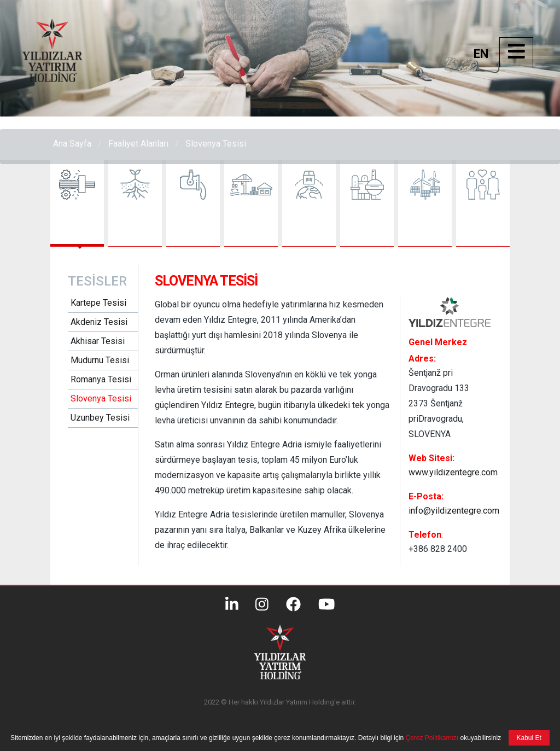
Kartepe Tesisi (98, 303)
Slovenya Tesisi (216, 144)
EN (481, 54)
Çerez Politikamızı (431, 738)
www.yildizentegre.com (453, 472)
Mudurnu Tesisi (100, 360)
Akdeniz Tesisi (99, 322)
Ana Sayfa (72, 144)
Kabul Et (529, 738)
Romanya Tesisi (101, 379)
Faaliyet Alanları (138, 144)
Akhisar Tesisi (98, 341)
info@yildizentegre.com (454, 511)
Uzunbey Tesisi (100, 418)
